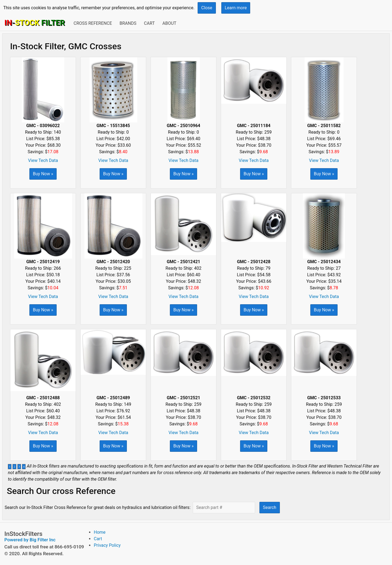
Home (99, 532)
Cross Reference (93, 23)
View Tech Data (43, 160)
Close (207, 8)
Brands (128, 23)
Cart (149, 23)
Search (270, 507)
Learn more (236, 8)
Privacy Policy (107, 545)
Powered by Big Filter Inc (30, 540)
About (169, 23)
